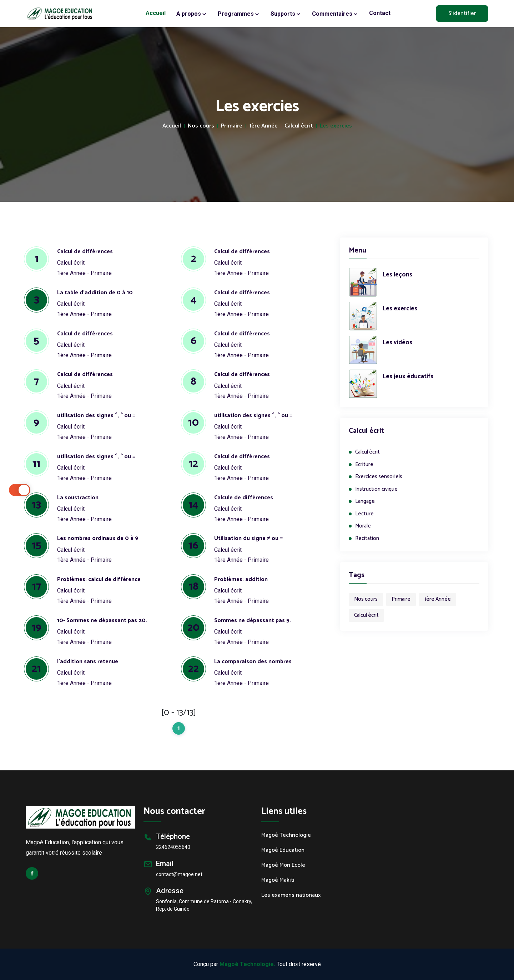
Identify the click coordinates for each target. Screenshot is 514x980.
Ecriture (364, 465)
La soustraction (78, 498)
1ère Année (263, 126)
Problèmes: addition (241, 579)
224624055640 (173, 847)
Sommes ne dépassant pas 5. (253, 621)
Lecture (364, 514)
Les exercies (400, 309)
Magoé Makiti (278, 880)
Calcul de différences (85, 252)
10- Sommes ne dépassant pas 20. (102, 621)
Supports (286, 14)
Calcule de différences (244, 498)
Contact (380, 13)
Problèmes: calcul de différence (99, 579)
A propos (192, 14)
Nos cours (201, 126)
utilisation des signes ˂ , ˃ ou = (96, 416)
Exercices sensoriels (379, 477)
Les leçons (397, 275)
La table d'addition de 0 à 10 (95, 293)
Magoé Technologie (286, 835)
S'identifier (462, 13)
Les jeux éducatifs (408, 377)
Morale (363, 526)
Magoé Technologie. (247, 964)
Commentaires (335, 14)
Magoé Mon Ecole (283, 865)
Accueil (156, 13)
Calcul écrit (299, 126)
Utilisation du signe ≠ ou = (248, 538)
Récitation (367, 539)
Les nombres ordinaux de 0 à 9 (98, 538)
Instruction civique (376, 489)
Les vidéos (397, 343)
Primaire (232, 126)
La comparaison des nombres (253, 662)
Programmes (239, 14)
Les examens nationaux (291, 895)
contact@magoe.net (179, 874)
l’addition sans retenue (88, 662)
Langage (365, 502)
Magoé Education (283, 850)
